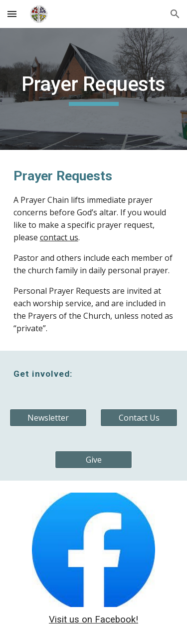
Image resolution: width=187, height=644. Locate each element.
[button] (12, 14)
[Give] (93, 460)
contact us (59, 237)
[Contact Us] (139, 418)
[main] (94, 89)
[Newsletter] (48, 418)
